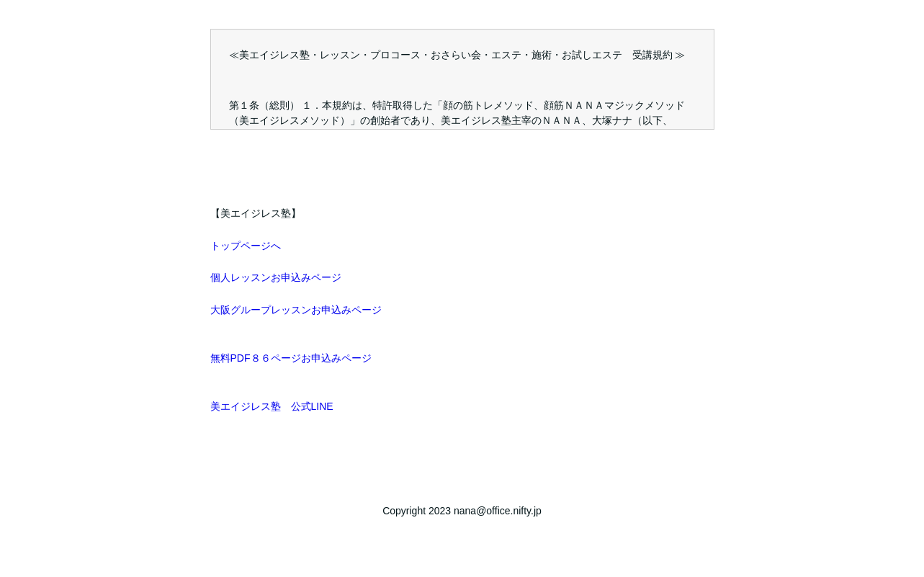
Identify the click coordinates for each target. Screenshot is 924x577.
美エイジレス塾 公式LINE (272, 406)
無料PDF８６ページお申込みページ (291, 358)
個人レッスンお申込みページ (276, 277)
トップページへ (246, 246)
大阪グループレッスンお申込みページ (296, 310)
